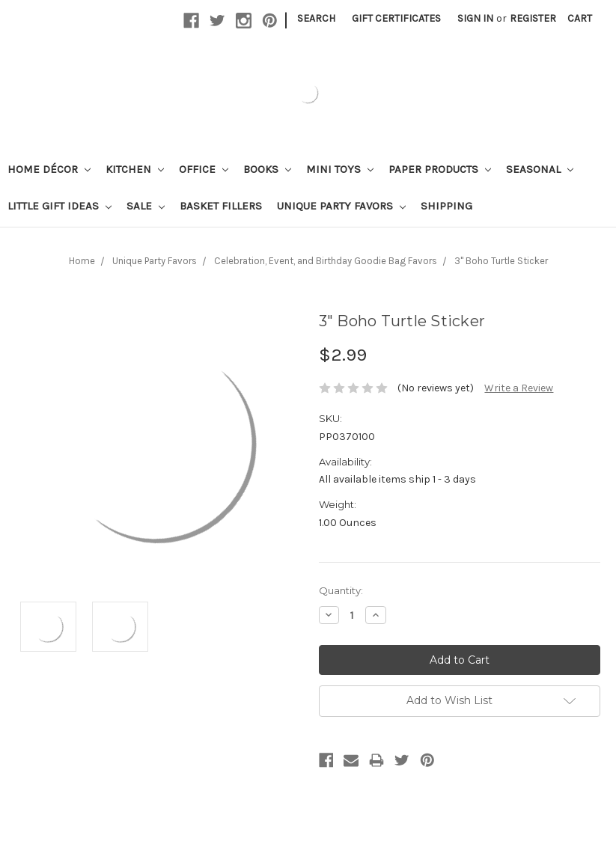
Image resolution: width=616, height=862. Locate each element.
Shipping (446, 206)
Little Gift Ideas (60, 206)
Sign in (475, 18)
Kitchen (135, 169)
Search (316, 18)
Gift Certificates (396, 18)
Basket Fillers (221, 206)
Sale (146, 206)
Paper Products (440, 169)
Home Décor (49, 169)
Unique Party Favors (341, 206)
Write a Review (519, 388)
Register (533, 18)
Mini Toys (340, 169)
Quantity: (341, 590)
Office (204, 169)
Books (267, 169)
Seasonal (540, 169)
